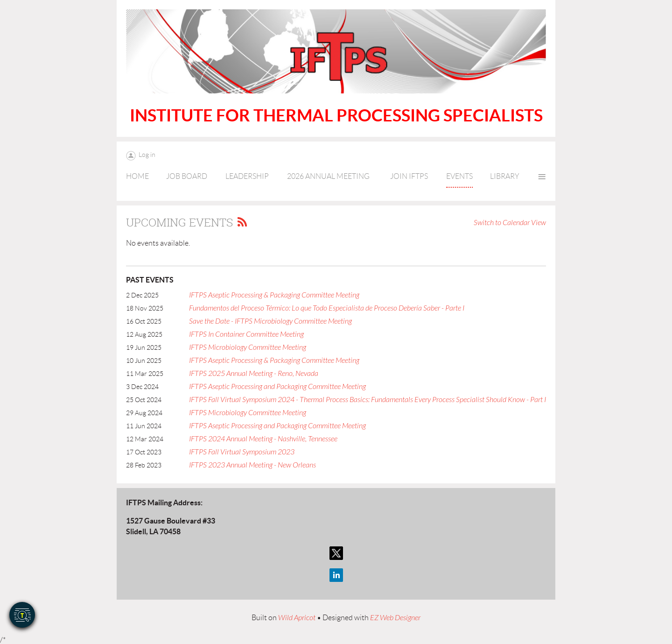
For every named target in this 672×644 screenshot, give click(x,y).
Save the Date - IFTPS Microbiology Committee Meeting (270, 321)
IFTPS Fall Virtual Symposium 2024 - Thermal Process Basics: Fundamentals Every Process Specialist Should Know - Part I (367, 400)
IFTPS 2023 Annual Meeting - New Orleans (252, 465)
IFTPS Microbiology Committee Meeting (248, 347)
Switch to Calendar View (510, 223)
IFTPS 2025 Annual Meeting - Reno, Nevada (254, 374)
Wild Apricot (297, 618)
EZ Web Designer (395, 618)
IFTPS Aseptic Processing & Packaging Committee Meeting (274, 295)
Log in (147, 155)
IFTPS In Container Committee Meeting (246, 334)
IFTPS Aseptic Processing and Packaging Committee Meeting (277, 387)
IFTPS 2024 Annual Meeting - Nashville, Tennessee (263, 439)
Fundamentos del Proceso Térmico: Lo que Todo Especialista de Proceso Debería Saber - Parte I (327, 308)
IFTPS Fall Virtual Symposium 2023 (242, 452)
